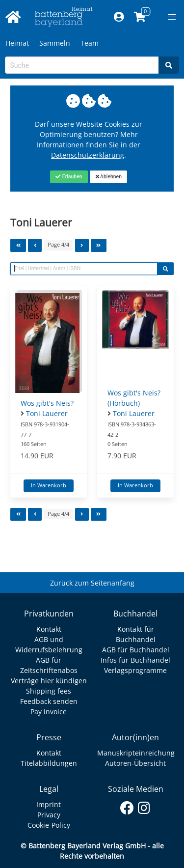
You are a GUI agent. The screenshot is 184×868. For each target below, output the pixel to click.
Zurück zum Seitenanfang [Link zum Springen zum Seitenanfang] (92, 583)
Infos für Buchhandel (135, 660)
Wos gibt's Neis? (47, 403)
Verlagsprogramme (135, 670)
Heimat (17, 43)
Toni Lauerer (47, 413)
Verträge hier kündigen (49, 681)
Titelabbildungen (49, 763)
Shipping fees (49, 691)
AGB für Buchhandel (136, 650)
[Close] (69, 177)
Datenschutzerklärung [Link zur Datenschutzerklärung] (88, 155)
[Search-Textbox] (82, 65)
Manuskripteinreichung (136, 753)
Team (90, 43)
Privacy (49, 815)
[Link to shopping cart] (140, 17)
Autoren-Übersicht (135, 763)
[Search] (169, 65)
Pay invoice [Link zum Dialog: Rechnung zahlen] (49, 712)
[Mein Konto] (118, 17)
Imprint (49, 804)
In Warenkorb (49, 485)
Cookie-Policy (49, 825)
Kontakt (49, 629)
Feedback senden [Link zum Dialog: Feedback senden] (49, 701)
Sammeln (55, 43)
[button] (172, 17)
